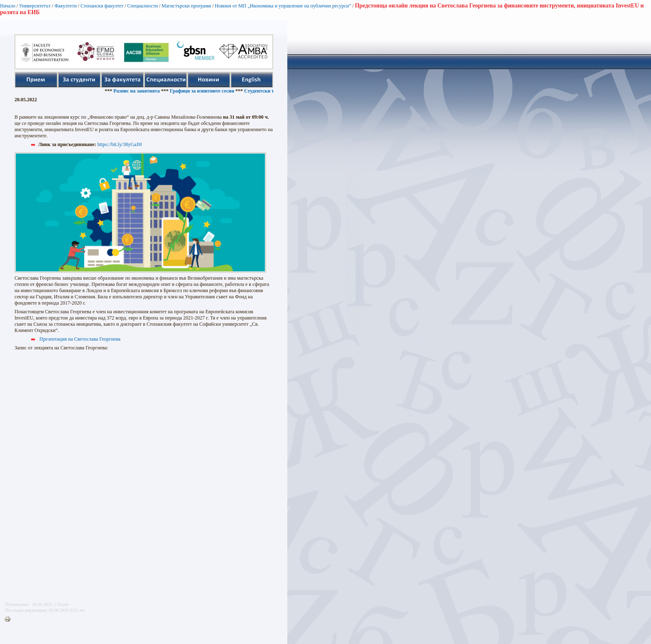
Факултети (66, 6)
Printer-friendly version (10, 620)
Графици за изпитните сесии (205, 91)
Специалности (142, 6)
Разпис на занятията (139, 91)
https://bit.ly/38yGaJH (120, 144)
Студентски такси (267, 91)
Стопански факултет (102, 6)
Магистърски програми (186, 6)
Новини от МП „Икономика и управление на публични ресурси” (283, 6)
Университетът (35, 6)
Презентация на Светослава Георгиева (80, 339)
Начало (8, 6)
